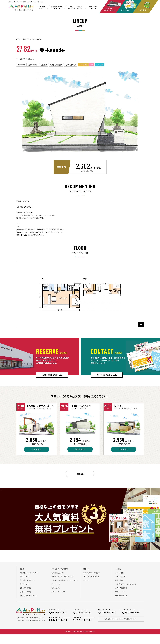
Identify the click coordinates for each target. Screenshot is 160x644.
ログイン (86, 581)
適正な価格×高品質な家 (60, 570)
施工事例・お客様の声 (27, 581)
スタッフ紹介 (120, 574)
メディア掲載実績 (121, 589)
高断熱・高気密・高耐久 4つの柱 (62, 578)
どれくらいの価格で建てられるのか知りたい (76, 7)
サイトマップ (120, 593)
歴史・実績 (119, 581)
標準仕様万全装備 (57, 574)
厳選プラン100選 (25, 593)
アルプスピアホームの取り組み (126, 585)
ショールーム (56, 585)
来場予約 (86, 570)
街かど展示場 (56, 589)
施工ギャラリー (25, 585)
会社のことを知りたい (93, 7)
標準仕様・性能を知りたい (57, 7)
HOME (18, 39)
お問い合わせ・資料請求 (92, 574)
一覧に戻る (80, 474)
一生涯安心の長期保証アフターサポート (65, 581)
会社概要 (118, 570)
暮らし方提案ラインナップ (29, 597)
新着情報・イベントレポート (29, 574)
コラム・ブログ (120, 578)
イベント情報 (24, 578)
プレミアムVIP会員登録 (91, 578)
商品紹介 (25, 39)
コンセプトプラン (26, 589)
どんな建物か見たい (41, 7)
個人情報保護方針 (121, 597)
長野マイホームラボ (58, 593)
